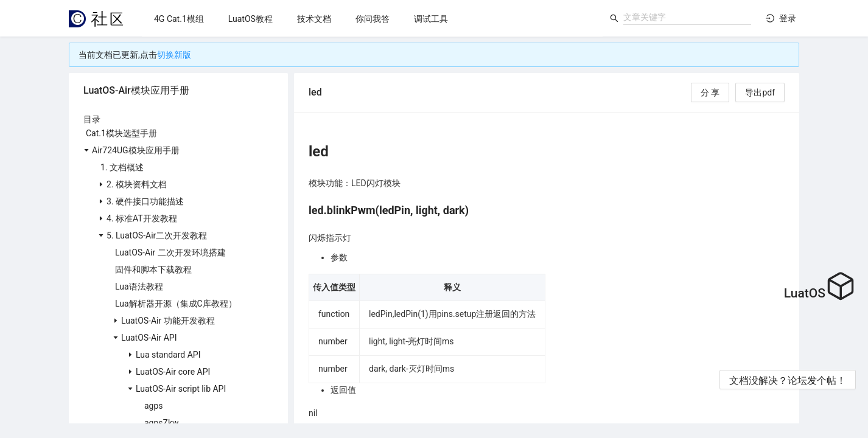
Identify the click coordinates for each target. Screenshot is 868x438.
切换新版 (174, 55)
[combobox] (687, 17)
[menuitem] (179, 19)
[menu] (372, 19)
